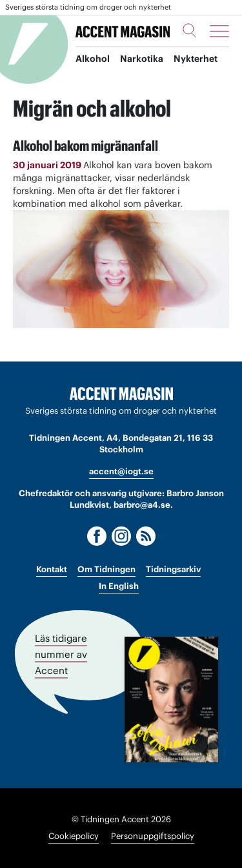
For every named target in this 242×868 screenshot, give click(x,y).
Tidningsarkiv (173, 569)
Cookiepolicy (74, 836)
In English (119, 586)
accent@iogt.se (121, 471)
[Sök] (190, 30)
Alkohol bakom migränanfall (86, 146)
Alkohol (93, 59)
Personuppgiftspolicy (153, 836)
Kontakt (52, 569)
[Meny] (219, 31)
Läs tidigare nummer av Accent (61, 654)
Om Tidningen (106, 569)
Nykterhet (196, 59)
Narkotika (142, 59)
